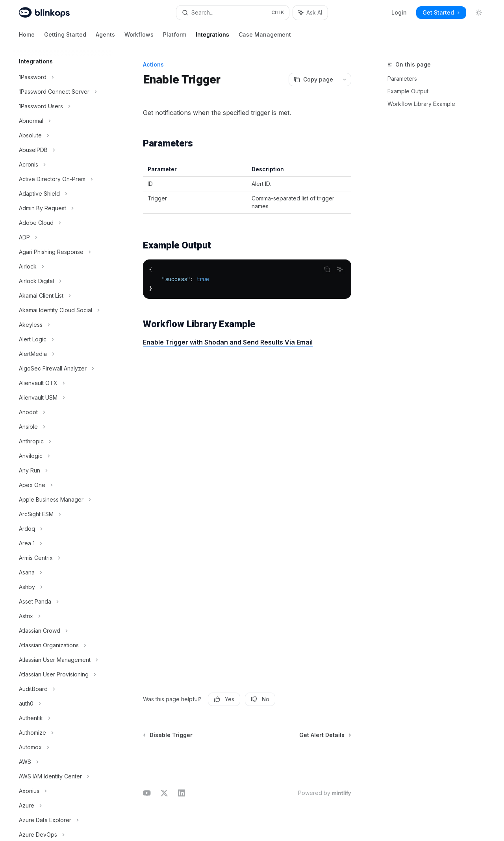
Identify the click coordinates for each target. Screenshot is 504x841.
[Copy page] (313, 80)
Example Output (408, 91)
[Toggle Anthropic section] (63, 441)
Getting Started (65, 38)
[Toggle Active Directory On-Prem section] (63, 179)
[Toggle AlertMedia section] (63, 354)
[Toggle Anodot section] (63, 412)
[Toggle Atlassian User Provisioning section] (63, 674)
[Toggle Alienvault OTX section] (63, 383)
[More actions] (345, 80)
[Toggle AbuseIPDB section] (63, 150)
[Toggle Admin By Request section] (63, 208)
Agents (105, 38)
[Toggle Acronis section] (63, 165)
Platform (175, 38)
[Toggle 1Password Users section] (63, 106)
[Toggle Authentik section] (63, 718)
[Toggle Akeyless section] (63, 325)
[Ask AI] (340, 269)
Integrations (212, 38)
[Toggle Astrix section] (63, 616)
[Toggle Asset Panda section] (63, 602)
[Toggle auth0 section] (63, 704)
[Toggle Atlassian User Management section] (63, 660)
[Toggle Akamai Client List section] (63, 296)
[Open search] (233, 13)
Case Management (265, 38)
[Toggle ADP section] (63, 237)
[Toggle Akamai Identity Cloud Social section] (63, 310)
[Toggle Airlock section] (63, 267)
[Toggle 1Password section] (63, 77)
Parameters (402, 79)
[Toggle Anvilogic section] (63, 456)
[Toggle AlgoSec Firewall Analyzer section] (63, 369)
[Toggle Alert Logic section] (63, 339)
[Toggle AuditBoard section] (63, 689)
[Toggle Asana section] (63, 572)
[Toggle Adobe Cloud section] (63, 223)
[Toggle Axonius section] (63, 791)
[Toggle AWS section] (63, 762)
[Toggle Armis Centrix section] (63, 558)
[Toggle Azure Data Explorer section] (63, 820)
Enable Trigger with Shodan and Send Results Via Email (228, 342)
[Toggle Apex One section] (63, 485)
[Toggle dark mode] (479, 13)
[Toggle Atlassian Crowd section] (63, 631)
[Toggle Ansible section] (63, 427)
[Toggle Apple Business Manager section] (63, 500)
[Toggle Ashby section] (63, 587)
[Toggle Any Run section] (63, 471)
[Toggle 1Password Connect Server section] (63, 92)
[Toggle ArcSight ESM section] (63, 514)
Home (27, 38)
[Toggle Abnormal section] (63, 121)
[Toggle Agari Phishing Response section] (63, 252)
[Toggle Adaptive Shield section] (63, 194)
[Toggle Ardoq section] (63, 529)
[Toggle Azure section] (63, 806)
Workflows (139, 38)
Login (399, 12)
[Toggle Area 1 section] (63, 543)
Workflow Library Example (421, 104)
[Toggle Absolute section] (63, 135)
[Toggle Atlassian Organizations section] (63, 645)
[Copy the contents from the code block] (327, 269)
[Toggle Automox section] (63, 747)
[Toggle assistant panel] (310, 13)
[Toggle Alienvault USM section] (63, 398)
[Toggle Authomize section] (63, 733)
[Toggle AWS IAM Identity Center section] (63, 776)
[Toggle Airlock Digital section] (63, 281)
